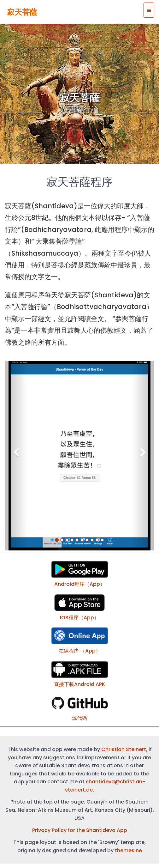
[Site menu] (149, 10)
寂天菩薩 (22, 12)
